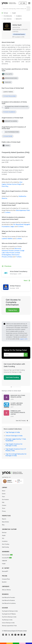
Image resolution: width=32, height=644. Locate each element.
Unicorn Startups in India (14, 436)
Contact (4, 505)
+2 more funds (8, 136)
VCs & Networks (7, 16)
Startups (5, 13)
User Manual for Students (8, 600)
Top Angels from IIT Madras (9, 614)
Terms (4, 508)
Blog (3, 525)
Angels (13, 13)
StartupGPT (5, 571)
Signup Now (13, 310)
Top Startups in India (13, 432)
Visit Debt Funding (12, 377)
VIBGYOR (4, 561)
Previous (8, 266)
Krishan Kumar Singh (14, 184)
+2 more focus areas (9, 96)
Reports (4, 519)
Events (4, 494)
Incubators (18, 16)
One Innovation (6, 555)
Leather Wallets (8, 92)
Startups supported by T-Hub (9, 626)
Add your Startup (6, 590)
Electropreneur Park (23, 210)
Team (3, 497)
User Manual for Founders (8, 597)
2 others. (8, 212)
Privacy (4, 511)
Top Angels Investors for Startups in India (14, 445)
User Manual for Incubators (9, 603)
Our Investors (5, 500)
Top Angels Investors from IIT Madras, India (16, 450)
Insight (4, 564)
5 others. (21, 227)
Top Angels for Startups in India (10, 611)
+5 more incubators (9, 112)
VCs (3, 538)
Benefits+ (4, 582)
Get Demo (23, 3)
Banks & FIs (18, 19)
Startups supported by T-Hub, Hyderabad (16, 440)
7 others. (19, 257)
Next (26, 281)
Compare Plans (6, 579)
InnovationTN (5, 558)
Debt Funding (5, 547)
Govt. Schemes (7, 19)
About (4, 491)
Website (7, 145)
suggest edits (24, 339)
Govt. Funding (6, 544)
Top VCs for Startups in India (9, 617)
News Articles (5, 522)
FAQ (3, 502)
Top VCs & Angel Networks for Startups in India (16, 455)
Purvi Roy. (5, 186)
